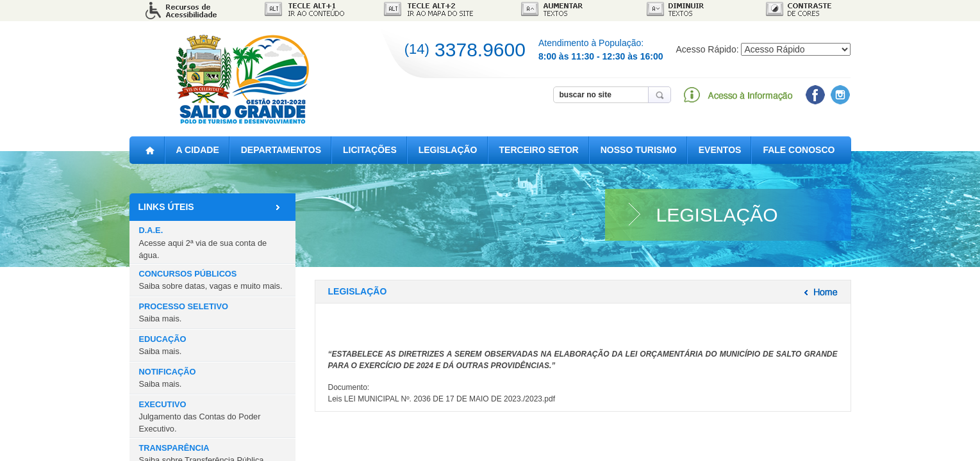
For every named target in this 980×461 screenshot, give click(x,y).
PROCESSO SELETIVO (184, 312)
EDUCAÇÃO (163, 345)
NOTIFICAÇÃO (168, 378)
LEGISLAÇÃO (448, 150)
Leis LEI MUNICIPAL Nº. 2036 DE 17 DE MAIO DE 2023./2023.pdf (442, 399)
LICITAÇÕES (370, 150)
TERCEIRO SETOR (539, 150)
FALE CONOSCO (799, 150)
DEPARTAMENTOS (281, 150)
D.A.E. (203, 242)
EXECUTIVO (200, 417)
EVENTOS (720, 150)
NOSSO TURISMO (639, 150)
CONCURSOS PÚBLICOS (211, 280)
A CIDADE (198, 150)
